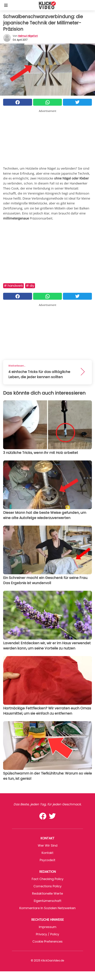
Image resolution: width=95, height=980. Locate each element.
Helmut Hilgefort (28, 36)
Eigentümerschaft (48, 901)
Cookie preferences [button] (47, 941)
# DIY (30, 286)
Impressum (48, 927)
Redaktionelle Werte (47, 893)
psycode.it (47, 860)
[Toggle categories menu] (6, 5)
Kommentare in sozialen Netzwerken (47, 908)
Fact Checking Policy (48, 879)
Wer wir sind (48, 845)
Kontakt (47, 853)
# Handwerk (13, 286)
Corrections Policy (47, 886)
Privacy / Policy (47, 934)
